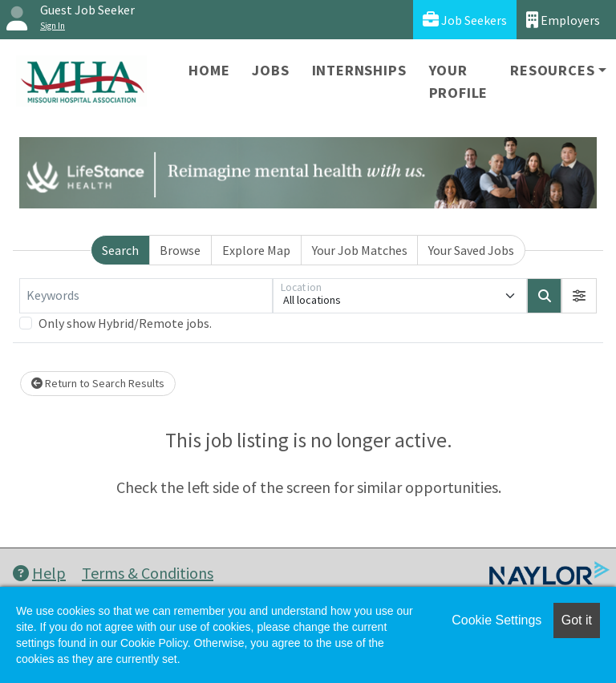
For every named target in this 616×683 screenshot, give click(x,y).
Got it (577, 620)
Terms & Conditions (148, 573)
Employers (563, 20)
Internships (359, 70)
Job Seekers (465, 20)
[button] (579, 296)
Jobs (270, 70)
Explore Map (256, 250)
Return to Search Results (98, 383)
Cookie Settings (496, 620)
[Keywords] (146, 296)
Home (209, 70)
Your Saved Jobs (471, 250)
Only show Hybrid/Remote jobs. (125, 323)
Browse (180, 250)
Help (39, 573)
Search (120, 250)
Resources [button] (552, 70)
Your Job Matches (360, 250)
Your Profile (459, 81)
